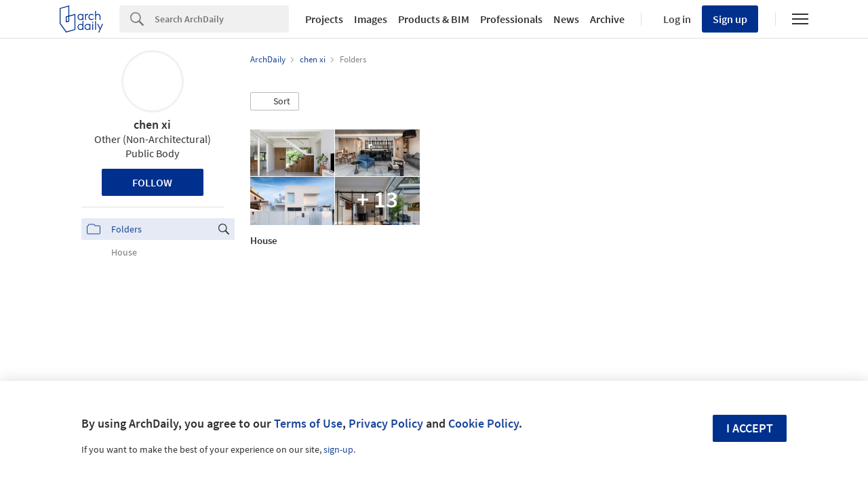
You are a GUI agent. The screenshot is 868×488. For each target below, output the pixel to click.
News (566, 19)
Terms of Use (308, 423)
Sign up (730, 19)
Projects (324, 19)
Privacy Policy (386, 423)
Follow (152, 182)
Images (371, 19)
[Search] (222, 19)
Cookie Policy (484, 423)
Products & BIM (434, 19)
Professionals (511, 19)
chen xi (152, 124)
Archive (607, 19)
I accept (750, 428)
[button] (275, 102)
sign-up (338, 449)
